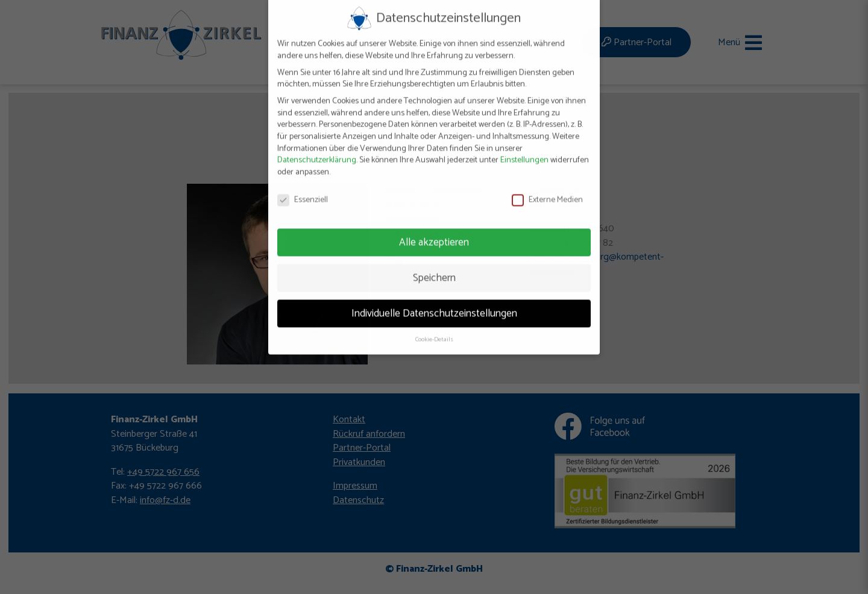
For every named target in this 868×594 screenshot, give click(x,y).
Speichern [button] (434, 268)
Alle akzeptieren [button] (434, 233)
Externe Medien (547, 191)
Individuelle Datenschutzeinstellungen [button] (434, 304)
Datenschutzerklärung (317, 151)
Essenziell (303, 191)
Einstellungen (524, 151)
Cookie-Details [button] (434, 330)
